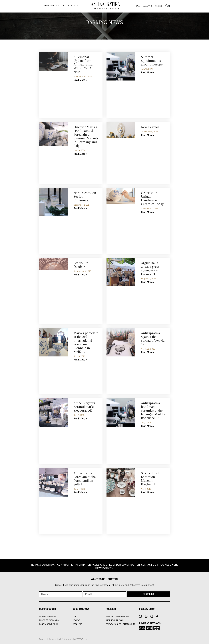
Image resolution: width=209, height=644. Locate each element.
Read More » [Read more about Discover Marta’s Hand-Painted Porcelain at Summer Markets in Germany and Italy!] (80, 154)
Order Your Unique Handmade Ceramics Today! (153, 198)
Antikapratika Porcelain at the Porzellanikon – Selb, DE (85, 479)
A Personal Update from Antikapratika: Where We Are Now (84, 64)
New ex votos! (151, 127)
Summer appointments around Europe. (152, 61)
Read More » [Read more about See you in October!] (80, 275)
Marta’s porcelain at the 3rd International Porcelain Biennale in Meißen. (86, 342)
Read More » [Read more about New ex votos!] (148, 135)
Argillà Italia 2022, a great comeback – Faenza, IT (150, 268)
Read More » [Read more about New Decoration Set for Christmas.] (80, 208)
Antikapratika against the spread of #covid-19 (153, 339)
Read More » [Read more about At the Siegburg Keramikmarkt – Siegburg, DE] (80, 419)
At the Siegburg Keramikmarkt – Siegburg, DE (85, 407)
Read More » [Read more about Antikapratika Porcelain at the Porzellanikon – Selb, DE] (80, 492)
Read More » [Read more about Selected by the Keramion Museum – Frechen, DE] (148, 492)
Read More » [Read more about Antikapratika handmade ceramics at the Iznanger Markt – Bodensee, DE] (148, 426)
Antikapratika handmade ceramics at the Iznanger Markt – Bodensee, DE (153, 410)
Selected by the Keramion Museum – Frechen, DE (152, 479)
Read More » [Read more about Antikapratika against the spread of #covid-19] (148, 352)
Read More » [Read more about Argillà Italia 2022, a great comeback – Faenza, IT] (148, 282)
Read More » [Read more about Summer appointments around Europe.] (148, 73)
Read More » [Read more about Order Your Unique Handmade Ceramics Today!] (148, 212)
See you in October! (81, 265)
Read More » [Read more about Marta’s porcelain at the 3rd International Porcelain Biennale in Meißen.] (80, 360)
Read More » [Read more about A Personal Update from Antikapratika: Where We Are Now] (80, 80)
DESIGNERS (49, 6)
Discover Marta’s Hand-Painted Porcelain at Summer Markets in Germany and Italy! (86, 136)
